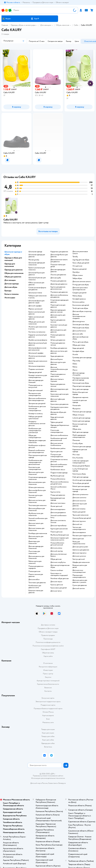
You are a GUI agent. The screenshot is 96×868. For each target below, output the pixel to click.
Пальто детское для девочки (58, 306)
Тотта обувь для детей (81, 483)
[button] (35, 19)
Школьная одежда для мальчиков (37, 264)
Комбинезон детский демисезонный (59, 439)
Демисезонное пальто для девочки (59, 261)
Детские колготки (79, 498)
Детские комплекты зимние (58, 521)
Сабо (76, 25)
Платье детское (34, 571)
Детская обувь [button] (11, 287)
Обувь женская (63, 25)
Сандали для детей (79, 293)
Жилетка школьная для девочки (37, 357)
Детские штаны (56, 548)
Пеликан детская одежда (82, 412)
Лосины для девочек (58, 275)
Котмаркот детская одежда (80, 490)
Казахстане (52, 783)
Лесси (75, 370)
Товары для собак (48, 736)
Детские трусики (79, 521)
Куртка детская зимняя (59, 529)
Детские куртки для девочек (58, 363)
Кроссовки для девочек (60, 404)
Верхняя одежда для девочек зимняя (58, 311)
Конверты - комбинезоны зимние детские (37, 424)
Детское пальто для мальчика (36, 524)
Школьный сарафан (36, 353)
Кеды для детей (78, 348)
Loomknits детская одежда (80, 401)
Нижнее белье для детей (82, 518)
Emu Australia (78, 458)
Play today (76, 361)
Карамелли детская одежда (80, 451)
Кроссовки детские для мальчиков (59, 395)
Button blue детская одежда (80, 393)
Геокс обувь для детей (81, 263)
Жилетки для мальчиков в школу (38, 328)
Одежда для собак (48, 743)
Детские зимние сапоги (82, 282)
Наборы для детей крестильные (35, 418)
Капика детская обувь (81, 383)
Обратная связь (48, 653)
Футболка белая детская (60, 535)
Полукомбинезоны (58, 479)
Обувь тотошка (78, 415)
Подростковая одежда (59, 473)
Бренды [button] (8, 291)
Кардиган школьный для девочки (38, 336)
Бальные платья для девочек (36, 592)
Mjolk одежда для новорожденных (79, 436)
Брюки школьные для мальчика (37, 269)
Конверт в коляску (36, 414)
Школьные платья (35, 293)
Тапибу (75, 257)
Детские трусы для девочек (80, 505)
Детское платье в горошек (57, 380)
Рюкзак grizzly (34, 260)
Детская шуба (56, 278)
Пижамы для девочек (58, 281)
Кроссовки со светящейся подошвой (59, 574)
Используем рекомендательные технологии (48, 778)
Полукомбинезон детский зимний (57, 544)
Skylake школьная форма (38, 340)
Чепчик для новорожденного (79, 528)
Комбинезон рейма (58, 448)
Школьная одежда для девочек (37, 256)
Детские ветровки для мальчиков (37, 483)
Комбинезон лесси (58, 470)
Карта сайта (48, 656)
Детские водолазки (58, 509)
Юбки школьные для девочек (36, 284)
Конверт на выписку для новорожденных (38, 376)
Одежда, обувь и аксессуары (23, 25)
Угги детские (77, 266)
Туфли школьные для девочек (36, 318)
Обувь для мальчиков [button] (14, 273)
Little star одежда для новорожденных (80, 462)
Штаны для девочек (58, 340)
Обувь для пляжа (79, 345)
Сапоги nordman (57, 570)
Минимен (76, 440)
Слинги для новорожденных (57, 431)
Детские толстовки (58, 503)
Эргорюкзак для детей (37, 404)
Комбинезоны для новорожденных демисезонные (35, 462)
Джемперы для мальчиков (34, 542)
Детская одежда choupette (78, 374)
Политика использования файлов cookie (48, 646)
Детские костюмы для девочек (59, 352)
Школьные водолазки (37, 366)
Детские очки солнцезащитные (79, 571)
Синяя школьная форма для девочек (37, 289)
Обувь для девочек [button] (13, 277)
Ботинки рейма (78, 302)
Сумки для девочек (80, 585)
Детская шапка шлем (80, 547)
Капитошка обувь (79, 474)
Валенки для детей (80, 269)
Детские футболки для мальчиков (37, 491)
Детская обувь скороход (82, 311)
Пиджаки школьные (36, 369)
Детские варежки (79, 532)
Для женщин (46, 25)
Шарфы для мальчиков (81, 562)
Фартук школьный (35, 309)
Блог (48, 719)
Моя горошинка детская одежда (38, 456)
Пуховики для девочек (59, 292)
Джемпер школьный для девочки (38, 344)
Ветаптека (48, 747)
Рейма (75, 367)
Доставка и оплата (48, 625)
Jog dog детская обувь (81, 260)
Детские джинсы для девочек (58, 331)
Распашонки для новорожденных (35, 394)
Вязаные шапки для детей (80, 566)
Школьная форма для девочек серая (36, 302)
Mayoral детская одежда (81, 386)
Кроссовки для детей (59, 588)
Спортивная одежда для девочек (59, 301)
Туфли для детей (57, 422)
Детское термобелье (58, 526)
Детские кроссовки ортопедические (80, 289)
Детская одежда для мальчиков (36, 547)
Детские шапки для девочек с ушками (80, 581)
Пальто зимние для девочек (36, 575)
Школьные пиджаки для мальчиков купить (60, 539)
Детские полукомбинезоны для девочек (59, 369)
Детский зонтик (79, 588)
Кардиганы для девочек (59, 252)
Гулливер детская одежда (82, 358)
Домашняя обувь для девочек (58, 413)
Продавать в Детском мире (48, 628)
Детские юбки (34, 579)
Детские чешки (56, 582)
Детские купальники (80, 494)
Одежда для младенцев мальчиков (37, 441)
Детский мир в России (39, 783)
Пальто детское (56, 532)
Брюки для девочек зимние (58, 385)
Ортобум (76, 272)
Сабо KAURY (11, 220)
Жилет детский (56, 506)
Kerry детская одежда (80, 389)
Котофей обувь (78, 351)
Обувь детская (56, 559)
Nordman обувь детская (60, 579)
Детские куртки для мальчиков (36, 473)
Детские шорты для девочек (58, 316)
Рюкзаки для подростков (82, 536)
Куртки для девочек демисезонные (58, 288)
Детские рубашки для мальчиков (37, 509)
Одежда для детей (35, 372)
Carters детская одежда (81, 421)
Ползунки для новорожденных (57, 456)
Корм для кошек (48, 733)
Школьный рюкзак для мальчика (37, 279)
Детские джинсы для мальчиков (36, 557)
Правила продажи (48, 635)
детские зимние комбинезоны (57, 444)
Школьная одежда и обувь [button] (13, 253)
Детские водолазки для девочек (59, 390)
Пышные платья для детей (58, 266)
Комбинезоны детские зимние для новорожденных (37, 408)
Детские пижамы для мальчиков (36, 529)
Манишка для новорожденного (79, 576)
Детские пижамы (79, 509)
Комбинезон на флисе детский (37, 446)
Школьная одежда (35, 252)
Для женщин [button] (10, 280)
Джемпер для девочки (59, 284)
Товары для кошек (48, 729)
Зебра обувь (77, 278)
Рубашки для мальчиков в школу (37, 297)
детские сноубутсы (58, 562)
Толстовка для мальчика (37, 505)
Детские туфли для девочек (58, 400)
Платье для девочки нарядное (36, 567)
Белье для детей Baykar (81, 466)
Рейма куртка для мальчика (35, 562)
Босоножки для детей (81, 305)
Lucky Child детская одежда (80, 470)
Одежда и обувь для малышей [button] (13, 259)
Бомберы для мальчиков (38, 533)
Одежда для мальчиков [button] (10, 265)
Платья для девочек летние (58, 344)
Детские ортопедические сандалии (79, 316)
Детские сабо (78, 334)
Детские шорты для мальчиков (36, 537)
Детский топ (77, 524)
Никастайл (77, 405)
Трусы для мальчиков (80, 515)
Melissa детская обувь (81, 328)
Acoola (75, 354)
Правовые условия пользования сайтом (48, 776)
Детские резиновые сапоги (80, 253)
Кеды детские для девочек (57, 418)
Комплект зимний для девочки (59, 326)
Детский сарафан (35, 306)
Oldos (75, 364)
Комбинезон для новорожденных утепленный (35, 431)
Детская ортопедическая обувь (60, 566)
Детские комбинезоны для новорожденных (37, 399)
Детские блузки (57, 359)
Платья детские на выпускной (35, 386)
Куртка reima (55, 492)
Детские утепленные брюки (59, 555)
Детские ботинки (79, 331)
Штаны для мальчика (36, 487)
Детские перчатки (79, 553)
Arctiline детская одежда (82, 480)
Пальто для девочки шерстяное (58, 375)
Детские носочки (79, 501)
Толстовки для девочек (37, 583)
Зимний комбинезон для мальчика (38, 519)
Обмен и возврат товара (48, 632)
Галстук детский (79, 559)
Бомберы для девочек (59, 348)
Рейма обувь (77, 296)
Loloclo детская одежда (81, 418)
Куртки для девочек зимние (58, 321)
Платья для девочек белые (58, 336)
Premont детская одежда (82, 447)
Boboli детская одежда (81, 486)
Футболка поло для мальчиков (36, 514)
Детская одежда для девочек (58, 271)
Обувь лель (77, 429)
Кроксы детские (57, 585)
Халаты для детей (79, 512)
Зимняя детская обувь (81, 325)
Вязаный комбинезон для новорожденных (37, 451)
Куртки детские (56, 452)
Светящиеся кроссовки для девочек (59, 408)
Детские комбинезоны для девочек (59, 296)
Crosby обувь (78, 443)
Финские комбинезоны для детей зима (60, 483)
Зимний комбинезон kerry (59, 517)
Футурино (76, 409)
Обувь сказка (78, 275)
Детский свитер (57, 551)
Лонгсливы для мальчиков (34, 552)
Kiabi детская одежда (80, 477)
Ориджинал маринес (80, 397)
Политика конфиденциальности (48, 642)
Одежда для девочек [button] (14, 270)
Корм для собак (48, 740)
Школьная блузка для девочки (36, 274)
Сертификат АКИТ (48, 649)
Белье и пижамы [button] (12, 294)
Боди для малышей (36, 390)
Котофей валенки (79, 299)
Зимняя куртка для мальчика (35, 496)
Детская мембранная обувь (80, 338)
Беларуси (62, 783)
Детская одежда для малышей (36, 381)
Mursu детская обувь (80, 342)
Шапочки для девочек (81, 550)
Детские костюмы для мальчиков (37, 501)
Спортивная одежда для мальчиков (37, 478)
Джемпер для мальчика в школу (38, 362)
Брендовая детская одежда (58, 499)
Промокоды (48, 639)
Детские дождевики (58, 513)
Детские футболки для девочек (59, 256)
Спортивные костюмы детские (59, 461)
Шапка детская (78, 539)
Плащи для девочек (58, 495)
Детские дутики (79, 321)
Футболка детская (57, 476)
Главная (5, 25)
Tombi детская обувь (80, 308)
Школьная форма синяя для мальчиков (37, 349)
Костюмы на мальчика (37, 332)
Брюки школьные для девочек (37, 313)
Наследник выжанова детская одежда (81, 379)
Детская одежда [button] (12, 284)
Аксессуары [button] (10, 298)
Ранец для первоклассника (79, 543)
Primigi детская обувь (81, 285)
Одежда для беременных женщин (60, 426)
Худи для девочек (57, 356)
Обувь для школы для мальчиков (36, 323)
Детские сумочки (79, 556)
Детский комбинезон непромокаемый (59, 465)
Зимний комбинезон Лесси (59, 488)
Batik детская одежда (80, 432)
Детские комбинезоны (59, 435)
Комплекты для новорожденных (35, 468)
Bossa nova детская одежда (80, 425)
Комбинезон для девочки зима (35, 587)
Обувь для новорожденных (35, 436)
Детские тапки (56, 591)
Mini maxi (76, 455)
